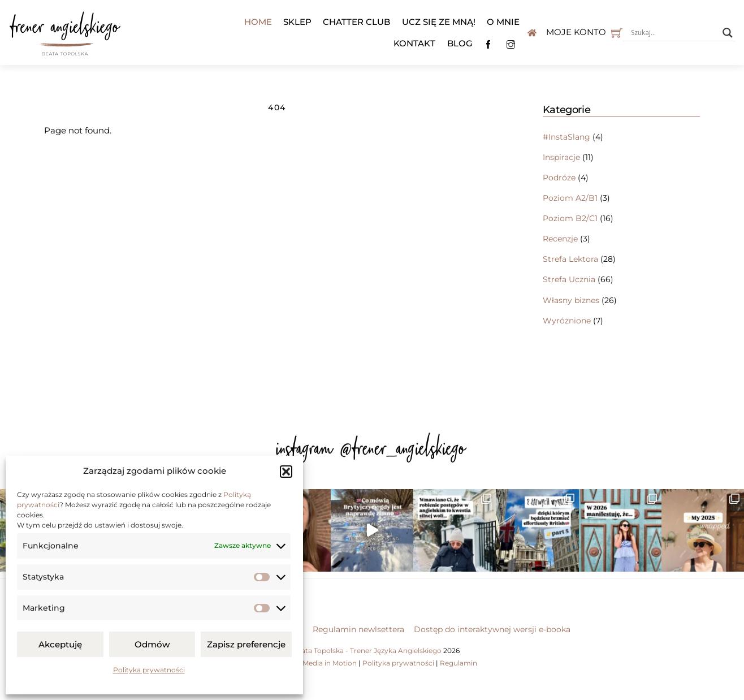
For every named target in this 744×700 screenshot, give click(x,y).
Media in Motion (330, 663)
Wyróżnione (567, 321)
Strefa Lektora (570, 259)
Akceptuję (60, 644)
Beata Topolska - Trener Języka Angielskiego (367, 651)
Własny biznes (571, 300)
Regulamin (458, 663)
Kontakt (414, 43)
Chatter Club (356, 22)
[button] (286, 472)
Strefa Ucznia (569, 279)
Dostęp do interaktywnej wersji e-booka (492, 629)
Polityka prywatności (149, 670)
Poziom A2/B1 (570, 198)
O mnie (503, 22)
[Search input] (674, 33)
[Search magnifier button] (728, 33)
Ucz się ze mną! (439, 22)
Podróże (559, 178)
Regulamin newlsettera (358, 629)
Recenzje (560, 239)
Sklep (297, 22)
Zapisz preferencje (246, 644)
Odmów (152, 644)
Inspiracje (561, 157)
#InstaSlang (566, 137)
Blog (460, 43)
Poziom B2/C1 (570, 218)
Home (258, 22)
